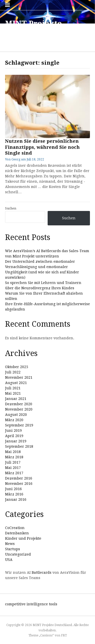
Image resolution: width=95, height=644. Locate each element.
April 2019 (14, 436)
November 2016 (19, 484)
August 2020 (16, 415)
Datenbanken (17, 533)
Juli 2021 (13, 388)
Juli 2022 (13, 372)
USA (9, 560)
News (10, 544)
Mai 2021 (13, 393)
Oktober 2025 (17, 367)
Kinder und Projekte (23, 538)
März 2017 (14, 473)
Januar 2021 (16, 399)
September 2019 (19, 425)
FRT (64, 635)
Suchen (11, 208)
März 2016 (14, 494)
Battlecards (42, 573)
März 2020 (14, 420)
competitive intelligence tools (31, 604)
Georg (16, 159)
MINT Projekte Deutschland (33, 28)
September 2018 (19, 446)
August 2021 (16, 383)
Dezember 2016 (19, 478)
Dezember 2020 (19, 404)
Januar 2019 (16, 441)
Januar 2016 (16, 499)
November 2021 (19, 377)
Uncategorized (18, 554)
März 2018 (14, 457)
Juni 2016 (13, 489)
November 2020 (19, 409)
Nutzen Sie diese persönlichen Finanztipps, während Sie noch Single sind (42, 147)
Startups (13, 549)
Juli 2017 (13, 462)
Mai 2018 (13, 452)
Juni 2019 (13, 431)
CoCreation (15, 528)
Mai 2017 (13, 468)
